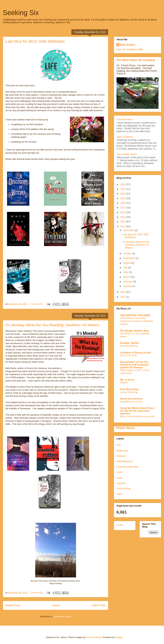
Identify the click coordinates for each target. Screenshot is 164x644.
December (129, 230)
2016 (123, 212)
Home (56, 605)
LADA (120, 472)
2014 (123, 222)
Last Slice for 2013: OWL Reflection (35, 41)
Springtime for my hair (131, 401)
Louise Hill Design (129, 392)
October (128, 254)
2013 (123, 226)
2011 (123, 297)
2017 (123, 208)
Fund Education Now (128, 467)
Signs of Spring (125, 137)
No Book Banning (129, 346)
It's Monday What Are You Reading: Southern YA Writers (52, 325)
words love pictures (131, 399)
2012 (123, 292)
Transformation (125, 119)
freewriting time (125, 461)
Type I (120, 494)
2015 (123, 217)
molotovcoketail (94, 637)
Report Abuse (126, 428)
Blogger (119, 637)
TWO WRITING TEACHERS (135, 315)
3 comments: (37, 593)
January (128, 286)
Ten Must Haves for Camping (136, 60)
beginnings (122, 451)
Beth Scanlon (128, 45)
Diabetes (121, 456)
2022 (123, 194)
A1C (119, 445)
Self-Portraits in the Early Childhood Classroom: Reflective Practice (137, 321)
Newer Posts (13, 605)
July (125, 268)
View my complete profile (130, 49)
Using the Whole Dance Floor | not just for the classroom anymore (137, 411)
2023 (123, 189)
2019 (123, 198)
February (128, 282)
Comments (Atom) (62, 616)
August (127, 263)
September (129, 258)
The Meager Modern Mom (135, 331)
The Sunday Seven (127, 154)
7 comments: (37, 304)
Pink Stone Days (129, 389)
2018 (123, 203)
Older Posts (99, 605)
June (126, 272)
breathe (124, 383)
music (120, 478)
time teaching (124, 488)
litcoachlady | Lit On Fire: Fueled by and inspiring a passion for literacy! (135, 365)
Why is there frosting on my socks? (138, 416)
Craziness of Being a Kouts (136, 353)
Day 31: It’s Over (129, 355)
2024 (123, 184)
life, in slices (127, 380)
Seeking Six (21, 13)
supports (121, 483)
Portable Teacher (130, 343)
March (127, 277)
